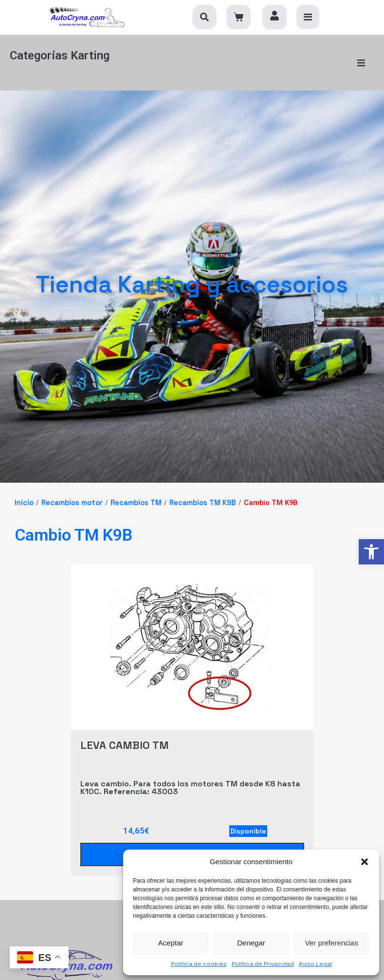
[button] (365, 862)
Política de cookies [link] (199, 964)
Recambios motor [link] (72, 494)
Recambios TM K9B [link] (203, 494)
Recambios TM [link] (136, 494)
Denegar (251, 943)
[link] (371, 552)
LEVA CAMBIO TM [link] (125, 736)
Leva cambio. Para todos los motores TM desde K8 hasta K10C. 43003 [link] (190, 779)
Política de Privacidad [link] (263, 964)
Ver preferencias (332, 943)
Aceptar (171, 943)
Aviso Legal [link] (315, 964)
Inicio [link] (24, 494)
